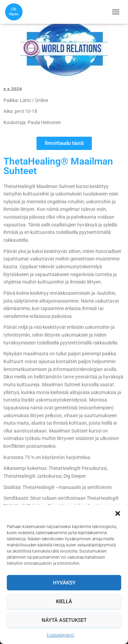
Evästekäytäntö (61, 635)
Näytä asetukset (64, 620)
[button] (118, 513)
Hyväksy (64, 583)
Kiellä (64, 601)
